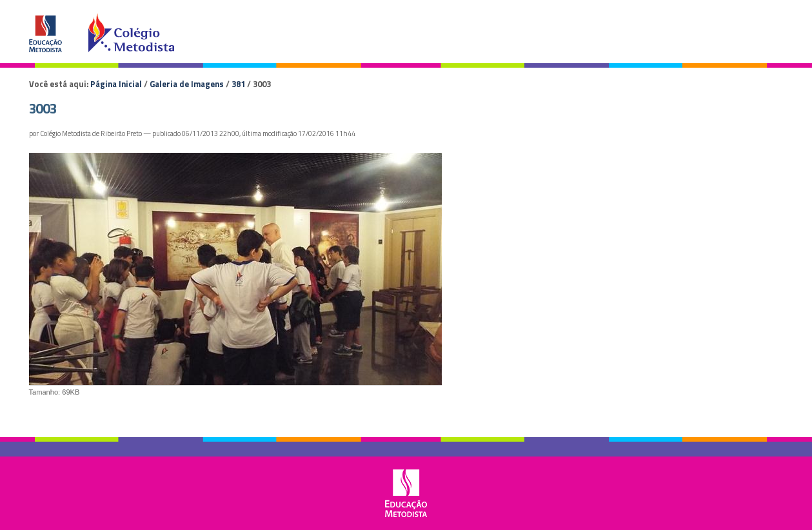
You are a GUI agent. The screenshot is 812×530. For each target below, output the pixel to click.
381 (238, 84)
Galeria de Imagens (187, 84)
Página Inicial (116, 84)
